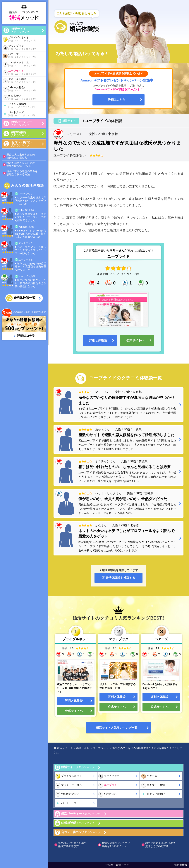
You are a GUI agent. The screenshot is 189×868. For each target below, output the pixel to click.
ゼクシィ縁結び (26, 106)
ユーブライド (24, 73)
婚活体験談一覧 (24, 298)
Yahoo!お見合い (24, 89)
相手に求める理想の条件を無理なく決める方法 (22, 173)
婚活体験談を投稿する (118, 578)
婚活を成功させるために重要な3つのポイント (21, 165)
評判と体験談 (74, 701)
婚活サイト (117, 728)
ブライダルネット (24, 39)
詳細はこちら (117, 100)
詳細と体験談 (98, 340)
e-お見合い (24, 97)
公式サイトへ (135, 340)
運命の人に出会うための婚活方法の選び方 (21, 156)
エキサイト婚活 (24, 81)
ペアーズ (24, 56)
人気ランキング (29, 30)
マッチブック (24, 48)
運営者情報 (181, 865)
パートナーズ (26, 114)
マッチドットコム (24, 64)
